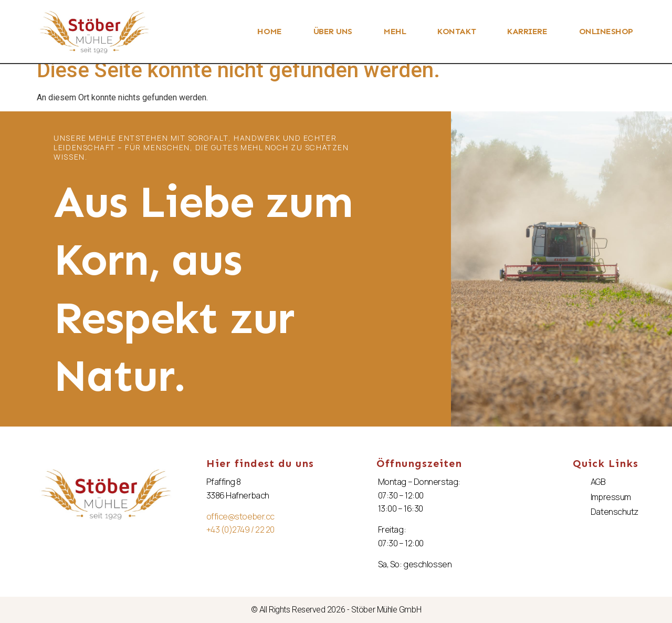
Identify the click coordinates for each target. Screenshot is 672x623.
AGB (598, 482)
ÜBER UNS (333, 31)
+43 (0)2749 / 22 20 (240, 529)
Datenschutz (615, 512)
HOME (269, 31)
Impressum (611, 497)
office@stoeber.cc (240, 516)
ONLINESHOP (606, 31)
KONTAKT (456, 31)
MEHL (395, 31)
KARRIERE (527, 31)
